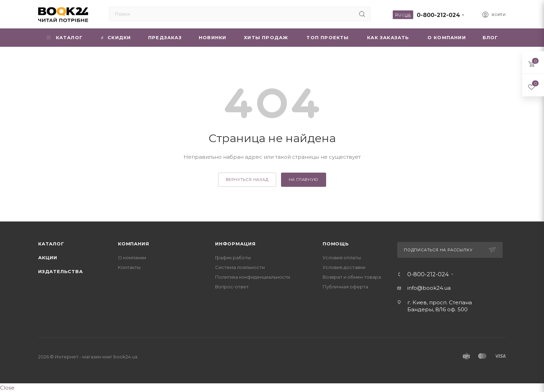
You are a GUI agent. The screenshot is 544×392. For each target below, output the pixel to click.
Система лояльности (240, 267)
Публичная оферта (345, 287)
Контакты (129, 267)
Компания (133, 244)
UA (408, 15)
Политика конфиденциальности (253, 277)
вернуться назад (247, 180)
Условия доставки (344, 267)
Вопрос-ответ (232, 287)
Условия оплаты (342, 258)
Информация (235, 244)
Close (7, 388)
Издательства (61, 271)
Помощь (336, 244)
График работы (233, 258)
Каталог (51, 244)
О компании (132, 258)
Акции (48, 258)
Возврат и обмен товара (352, 277)
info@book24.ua (429, 288)
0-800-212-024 (438, 15)
